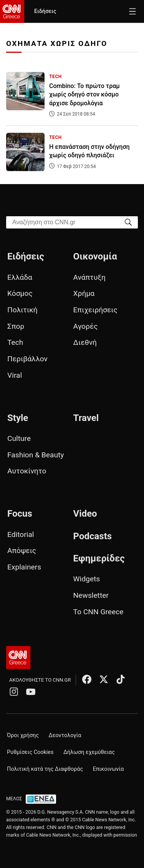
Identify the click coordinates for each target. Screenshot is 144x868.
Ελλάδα (20, 277)
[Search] (128, 222)
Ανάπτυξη (89, 277)
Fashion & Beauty (36, 455)
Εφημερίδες (99, 558)
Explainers (24, 567)
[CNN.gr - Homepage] (12, 11)
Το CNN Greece (98, 612)
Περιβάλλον (27, 359)
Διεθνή (85, 342)
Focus (20, 514)
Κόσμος (20, 293)
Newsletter (91, 595)
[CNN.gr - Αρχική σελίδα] (18, 658)
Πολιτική (22, 310)
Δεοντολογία (65, 735)
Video (85, 514)
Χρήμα (84, 293)
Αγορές (86, 326)
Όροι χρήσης (23, 735)
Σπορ (16, 326)
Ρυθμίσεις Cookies (30, 752)
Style (18, 418)
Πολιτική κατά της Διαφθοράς (45, 769)
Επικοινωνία (108, 769)
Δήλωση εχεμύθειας (89, 752)
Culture (19, 438)
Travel (86, 418)
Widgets (87, 579)
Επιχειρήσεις (95, 310)
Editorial (21, 534)
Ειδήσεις (45, 11)
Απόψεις (22, 551)
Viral (15, 375)
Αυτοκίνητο (27, 471)
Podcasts (93, 536)
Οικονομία (95, 256)
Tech (15, 342)
